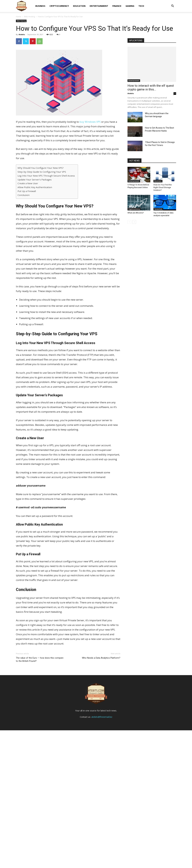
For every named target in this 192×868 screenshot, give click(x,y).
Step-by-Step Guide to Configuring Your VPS (42, 172)
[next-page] (134, 222)
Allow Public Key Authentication (35, 187)
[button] (172, 6)
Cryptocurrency (59, 6)
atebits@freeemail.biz (102, 855)
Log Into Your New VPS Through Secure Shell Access (46, 176)
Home (19, 17)
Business (40, 6)
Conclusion (24, 195)
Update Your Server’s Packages (35, 180)
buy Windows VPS (90, 122)
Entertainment (99, 6)
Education (79, 6)
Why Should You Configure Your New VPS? (41, 168)
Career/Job (158, 209)
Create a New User (28, 183)
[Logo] (21, 6)
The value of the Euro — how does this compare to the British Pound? (40, 659)
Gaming (130, 6)
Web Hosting (29, 17)
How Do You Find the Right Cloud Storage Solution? (163, 187)
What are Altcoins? (136, 213)
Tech (141, 6)
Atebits (22, 34)
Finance (117, 6)
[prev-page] (129, 222)
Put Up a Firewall (27, 191)
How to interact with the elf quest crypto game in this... (151, 88)
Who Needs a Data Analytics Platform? (101, 658)
